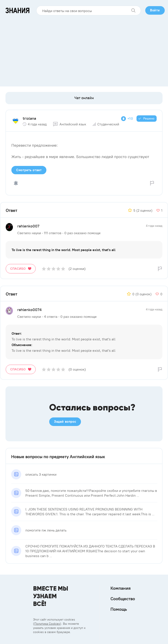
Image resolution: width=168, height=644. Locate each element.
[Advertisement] (84, 49)
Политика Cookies (47, 624)
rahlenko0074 (29, 310)
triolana (29, 118)
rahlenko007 (28, 226)
